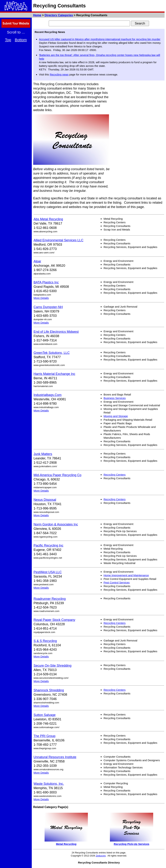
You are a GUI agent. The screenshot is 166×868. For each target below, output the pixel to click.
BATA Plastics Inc (46, 282)
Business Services (115, 398)
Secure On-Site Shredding (53, 666)
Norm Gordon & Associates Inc (56, 524)
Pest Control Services (117, 582)
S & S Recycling (45, 641)
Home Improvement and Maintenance (126, 575)
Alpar (37, 261)
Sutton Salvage (45, 715)
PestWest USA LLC (48, 572)
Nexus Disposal (45, 500)
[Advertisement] (150, 136)
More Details (41, 298)
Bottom (21, 40)
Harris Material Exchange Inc (54, 374)
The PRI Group (44, 736)
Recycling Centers (115, 475)
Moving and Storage (116, 416)
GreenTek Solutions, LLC (52, 353)
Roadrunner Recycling (50, 599)
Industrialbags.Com (48, 395)
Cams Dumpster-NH (48, 307)
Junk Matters (43, 454)
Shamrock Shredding (49, 690)
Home (37, 15)
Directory (59, 15)
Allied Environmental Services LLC (58, 240)
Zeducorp (101, 856)
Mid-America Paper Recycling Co (57, 475)
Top (8, 40)
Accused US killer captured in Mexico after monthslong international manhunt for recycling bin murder (100, 39)
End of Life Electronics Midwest (56, 332)
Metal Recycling (66, 844)
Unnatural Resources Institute (55, 757)
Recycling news (59, 74)
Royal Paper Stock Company (54, 620)
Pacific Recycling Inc (48, 545)
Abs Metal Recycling (48, 219)
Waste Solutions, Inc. (49, 784)
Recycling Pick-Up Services (132, 844)
